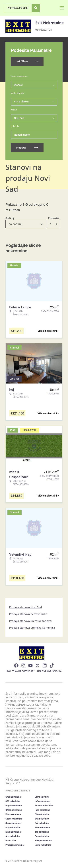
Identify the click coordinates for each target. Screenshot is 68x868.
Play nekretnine (13, 828)
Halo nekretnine (42, 810)
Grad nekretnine (13, 797)
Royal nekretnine (14, 806)
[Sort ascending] (50, 224)
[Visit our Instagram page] (23, 665)
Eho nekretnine (42, 814)
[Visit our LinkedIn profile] (45, 665)
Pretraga (27, 148)
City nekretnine (42, 797)
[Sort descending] (56, 224)
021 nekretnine (13, 801)
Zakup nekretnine (43, 841)
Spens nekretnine (14, 819)
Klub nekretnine (13, 814)
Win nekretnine (42, 819)
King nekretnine (13, 832)
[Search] (36, 8)
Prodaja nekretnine (15, 845)
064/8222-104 (44, 30)
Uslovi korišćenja (49, 671)
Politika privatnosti (20, 671)
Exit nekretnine (42, 823)
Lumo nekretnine (43, 845)
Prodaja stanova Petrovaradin (28, 614)
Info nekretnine (42, 801)
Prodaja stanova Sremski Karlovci (30, 621)
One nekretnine (42, 836)
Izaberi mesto (22, 135)
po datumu (16, 224)
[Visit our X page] (38, 665)
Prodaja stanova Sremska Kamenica (32, 628)
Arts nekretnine (13, 836)
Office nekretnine (14, 810)
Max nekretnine (42, 828)
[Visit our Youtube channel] (30, 665)
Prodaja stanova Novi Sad (25, 607)
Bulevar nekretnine (44, 806)
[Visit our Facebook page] (16, 665)
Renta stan (11, 841)
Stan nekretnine (13, 823)
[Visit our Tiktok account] (52, 665)
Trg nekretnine (42, 832)
